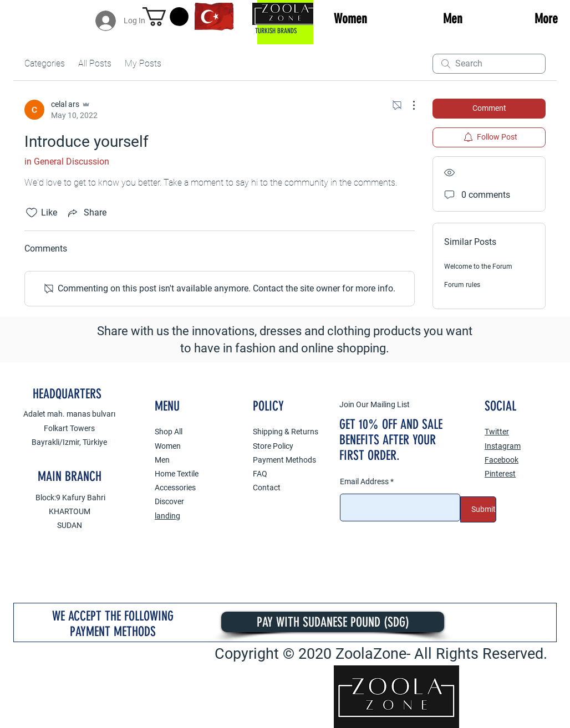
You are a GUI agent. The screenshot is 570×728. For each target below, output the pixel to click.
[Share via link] (86, 213)
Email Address (364, 481)
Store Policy (273, 446)
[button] (166, 17)
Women (168, 446)
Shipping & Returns (286, 432)
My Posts (143, 63)
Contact (267, 488)
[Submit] (478, 509)
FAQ (260, 474)
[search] (489, 64)
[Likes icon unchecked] (32, 213)
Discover (169, 501)
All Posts (95, 63)
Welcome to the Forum (478, 266)
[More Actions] (408, 105)
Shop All (169, 432)
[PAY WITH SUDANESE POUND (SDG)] (333, 622)
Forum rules (462, 285)
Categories (45, 63)
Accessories (175, 488)
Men (162, 460)
